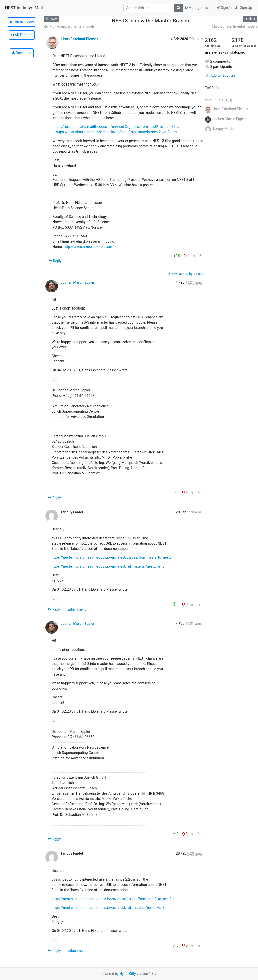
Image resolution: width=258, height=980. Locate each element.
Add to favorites (220, 75)
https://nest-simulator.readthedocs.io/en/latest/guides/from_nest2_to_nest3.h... (115, 557)
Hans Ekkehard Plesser (80, 39)
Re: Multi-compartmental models (69, 26)
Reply (55, 261)
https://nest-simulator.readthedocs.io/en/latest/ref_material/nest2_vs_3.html (112, 566)
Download (22, 53)
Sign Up (244, 8)
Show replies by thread (186, 274)
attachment (77, 609)
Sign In (224, 8)
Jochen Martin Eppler (78, 282)
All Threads (21, 35)
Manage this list (199, 8)
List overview (21, 22)
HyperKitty (128, 974)
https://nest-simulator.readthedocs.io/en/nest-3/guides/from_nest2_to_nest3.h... (116, 127)
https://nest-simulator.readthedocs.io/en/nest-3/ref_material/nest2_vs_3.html (117, 132)
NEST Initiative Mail (24, 8)
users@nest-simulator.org (225, 52)
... (55, 379)
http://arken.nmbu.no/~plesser (88, 247)
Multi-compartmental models (235, 26)
